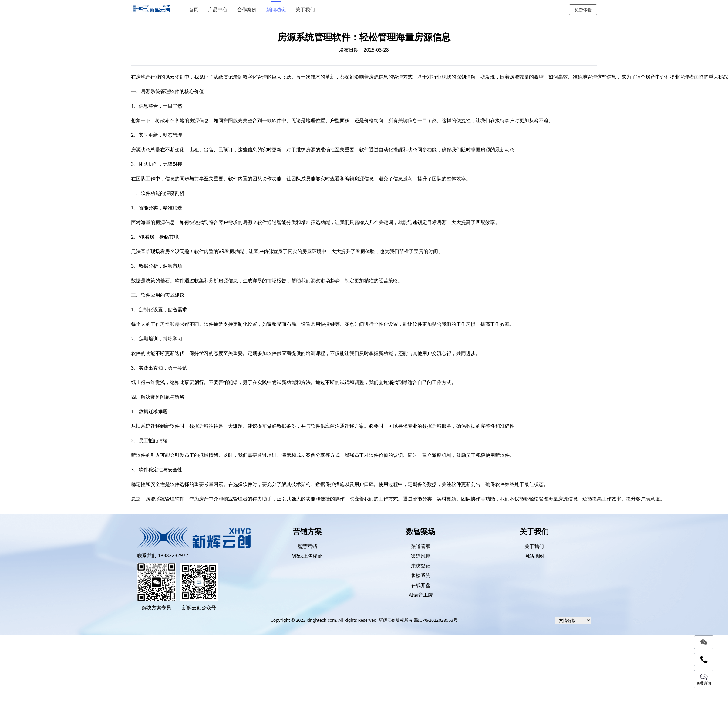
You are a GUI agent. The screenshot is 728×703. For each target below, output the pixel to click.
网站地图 (534, 556)
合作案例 (248, 10)
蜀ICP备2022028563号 (436, 620)
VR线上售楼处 (307, 556)
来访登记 (421, 566)
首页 (194, 10)
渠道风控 (421, 556)
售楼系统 (421, 575)
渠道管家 (421, 546)
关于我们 (306, 10)
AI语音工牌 (421, 595)
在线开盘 (421, 585)
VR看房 (226, 251)
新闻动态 (277, 10)
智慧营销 (307, 546)
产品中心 (219, 10)
